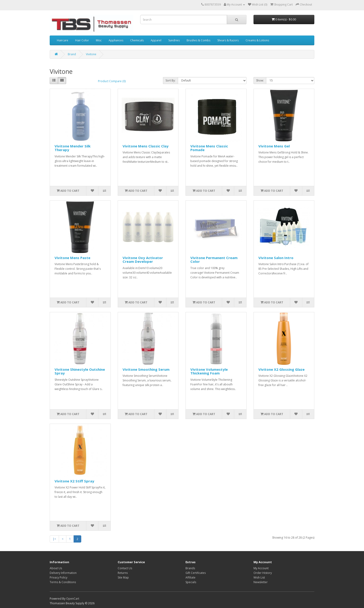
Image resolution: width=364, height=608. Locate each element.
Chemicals (137, 40)
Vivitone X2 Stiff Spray (74, 481)
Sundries (174, 40)
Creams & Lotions (257, 40)
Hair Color (82, 40)
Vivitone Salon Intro (276, 258)
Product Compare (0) (112, 81)
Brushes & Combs (198, 40)
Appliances (116, 40)
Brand (72, 54)
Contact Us (125, 568)
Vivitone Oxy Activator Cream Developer (143, 260)
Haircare (63, 40)
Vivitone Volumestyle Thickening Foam (209, 371)
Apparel (156, 40)
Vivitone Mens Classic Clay (146, 146)
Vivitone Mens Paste (72, 258)
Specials (191, 582)
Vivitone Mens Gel (274, 146)
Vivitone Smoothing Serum (146, 369)
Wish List (259, 577)
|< (54, 539)
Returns (123, 573)
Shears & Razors (228, 40)
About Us (56, 568)
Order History (263, 573)
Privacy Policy (58, 577)
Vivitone (91, 54)
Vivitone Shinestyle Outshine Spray (80, 371)
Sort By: (171, 80)
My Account (261, 568)
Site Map (123, 577)
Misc (99, 40)
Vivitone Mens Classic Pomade (209, 148)
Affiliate (190, 577)
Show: (260, 80)
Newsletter (261, 582)
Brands (190, 568)
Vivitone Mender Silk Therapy (73, 148)
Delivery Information (63, 573)
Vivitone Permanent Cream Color (214, 260)
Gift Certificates (196, 573)
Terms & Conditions (63, 582)
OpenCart (73, 599)
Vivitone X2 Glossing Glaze (281, 369)
